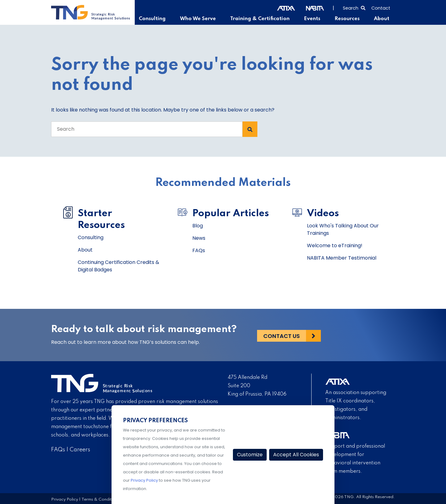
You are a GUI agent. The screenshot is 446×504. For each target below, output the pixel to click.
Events (314, 19)
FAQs (199, 250)
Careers (80, 450)
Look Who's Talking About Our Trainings (343, 229)
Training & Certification (263, 19)
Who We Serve (203, 19)
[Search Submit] (250, 129)
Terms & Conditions (100, 500)
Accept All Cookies (296, 455)
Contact (381, 8)
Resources (348, 19)
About (382, 19)
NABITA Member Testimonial (342, 258)
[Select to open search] (354, 7)
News (199, 238)
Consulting (159, 19)
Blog (198, 226)
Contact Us (282, 335)
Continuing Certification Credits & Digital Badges (118, 266)
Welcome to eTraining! (335, 245)
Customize (250, 455)
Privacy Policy (65, 500)
